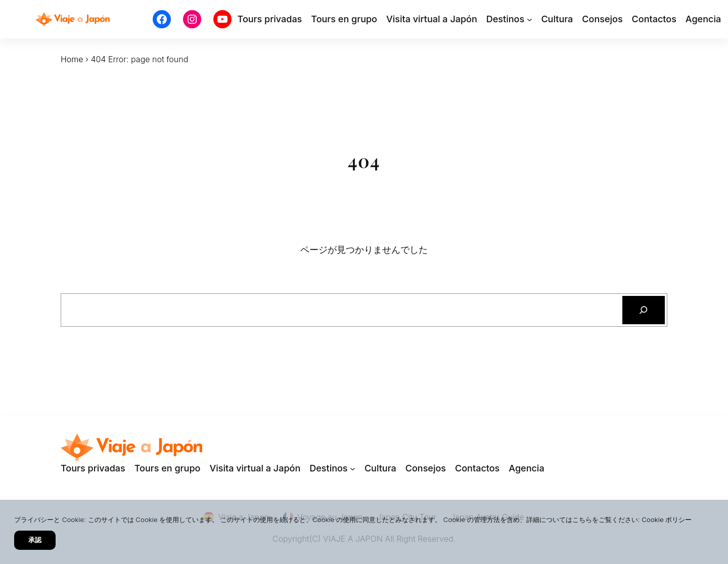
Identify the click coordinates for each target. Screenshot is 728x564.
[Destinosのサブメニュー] (530, 19)
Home (72, 59)
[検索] (644, 310)
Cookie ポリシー (667, 519)
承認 (35, 540)
